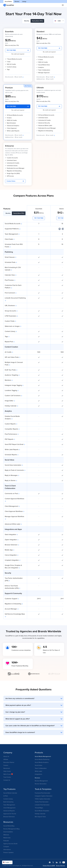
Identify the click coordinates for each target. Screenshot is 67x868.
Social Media (8, 1)
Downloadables (8, 832)
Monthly (27, 21)
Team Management (9, 805)
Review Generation (41, 784)
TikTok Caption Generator (43, 799)
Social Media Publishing (42, 759)
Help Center (7, 771)
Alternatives (7, 849)
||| (63, 5)
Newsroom (7, 768)
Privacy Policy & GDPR (49, 866)
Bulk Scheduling (8, 802)
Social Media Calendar (10, 793)
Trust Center (7, 777)
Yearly (37, 21)
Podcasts (6, 841)
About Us (6, 756)
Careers (6, 765)
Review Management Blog (11, 829)
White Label (38, 771)
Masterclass (7, 838)
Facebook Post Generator (43, 793)
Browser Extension (9, 817)
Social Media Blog (9, 826)
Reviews (17, 1)
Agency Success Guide (10, 844)
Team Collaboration (41, 768)
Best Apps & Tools (40, 817)
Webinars (6, 835)
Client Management (9, 808)
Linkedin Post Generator (42, 805)
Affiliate (6, 759)
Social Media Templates (42, 811)
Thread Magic (39, 808)
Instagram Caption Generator (44, 796)
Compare (6, 847)
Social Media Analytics (42, 762)
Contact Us (7, 780)
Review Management (41, 781)
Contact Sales (11, 181)
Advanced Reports (9, 811)
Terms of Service (60, 866)
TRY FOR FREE (11, 50)
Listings (24, 1)
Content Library (8, 799)
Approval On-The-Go (10, 814)
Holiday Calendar (40, 814)
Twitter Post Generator (42, 802)
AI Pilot (6, 796)
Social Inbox (39, 765)
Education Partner (9, 762)
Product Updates (8, 852)
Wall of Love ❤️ (8, 774)
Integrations (38, 774)
